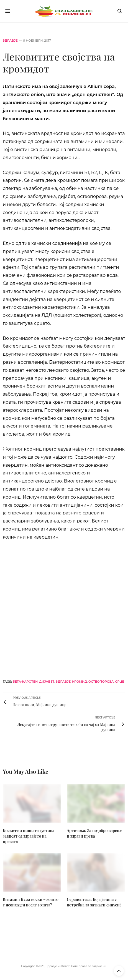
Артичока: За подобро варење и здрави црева (94, 833)
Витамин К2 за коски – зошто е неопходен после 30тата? (31, 902)
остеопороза (101, 682)
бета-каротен (25, 682)
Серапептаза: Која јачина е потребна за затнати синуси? (94, 902)
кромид (79, 682)
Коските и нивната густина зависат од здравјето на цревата (29, 836)
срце (120, 682)
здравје (63, 682)
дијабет (47, 682)
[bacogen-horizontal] (64, 609)
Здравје (10, 41)
